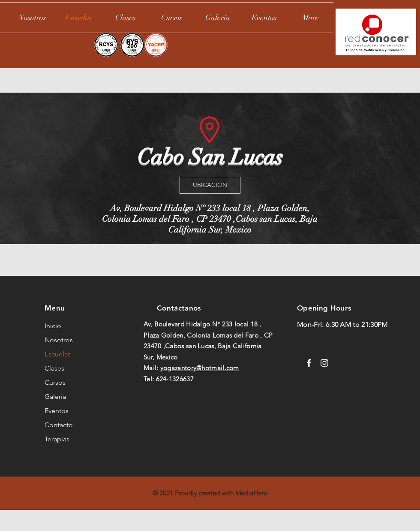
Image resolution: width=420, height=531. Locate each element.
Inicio (53, 326)
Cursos (55, 382)
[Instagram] (324, 363)
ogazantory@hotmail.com (201, 368)
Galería (55, 397)
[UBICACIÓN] (210, 185)
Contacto (59, 425)
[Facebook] (309, 363)
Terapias (57, 439)
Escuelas (58, 354)
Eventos (57, 411)
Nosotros (59, 340)
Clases (54, 368)
